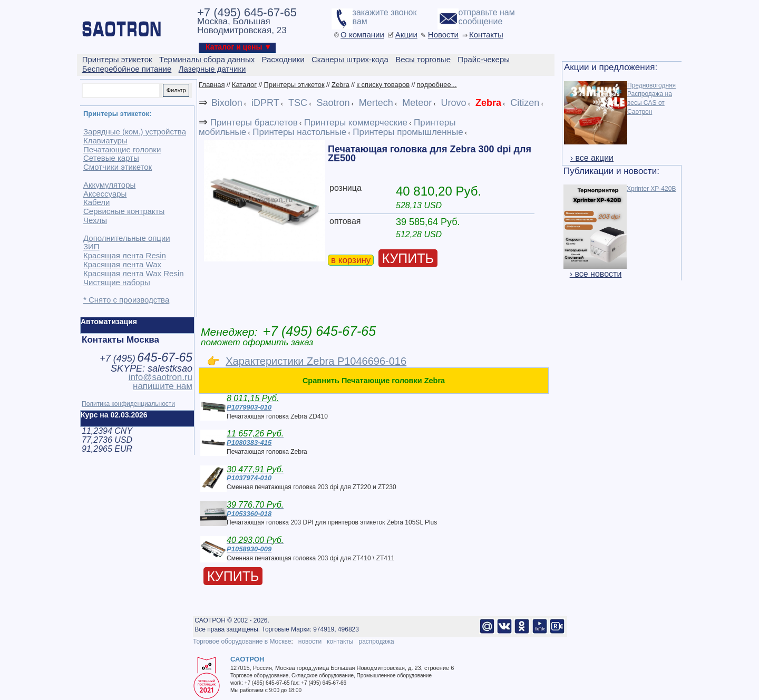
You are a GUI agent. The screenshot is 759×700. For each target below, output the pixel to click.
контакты (340, 641)
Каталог (244, 85)
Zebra (340, 85)
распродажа (376, 641)
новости (310, 641)
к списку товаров (383, 85)
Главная (212, 85)
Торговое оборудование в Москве (242, 641)
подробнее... (437, 85)
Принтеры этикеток (294, 85)
